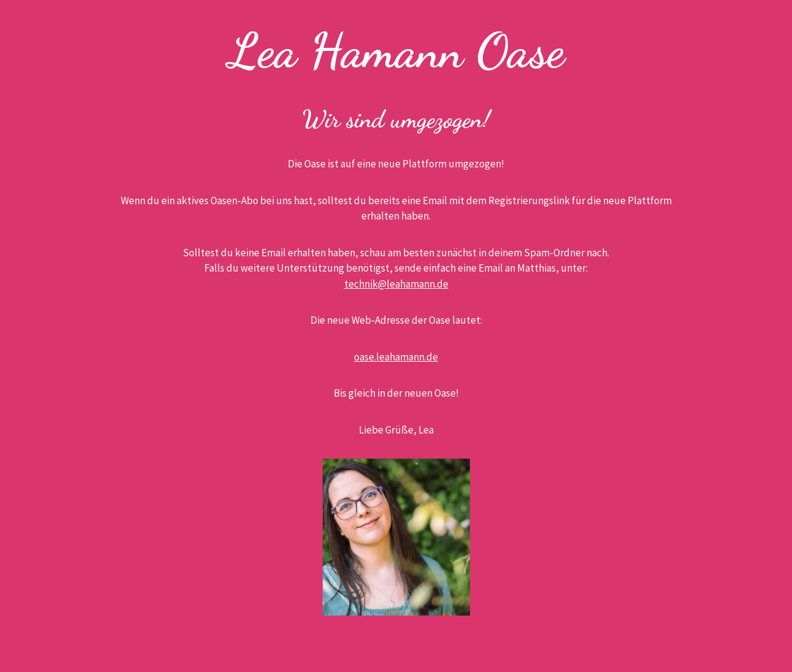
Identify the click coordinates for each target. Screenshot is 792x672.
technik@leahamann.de (396, 284)
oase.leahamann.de (396, 357)
